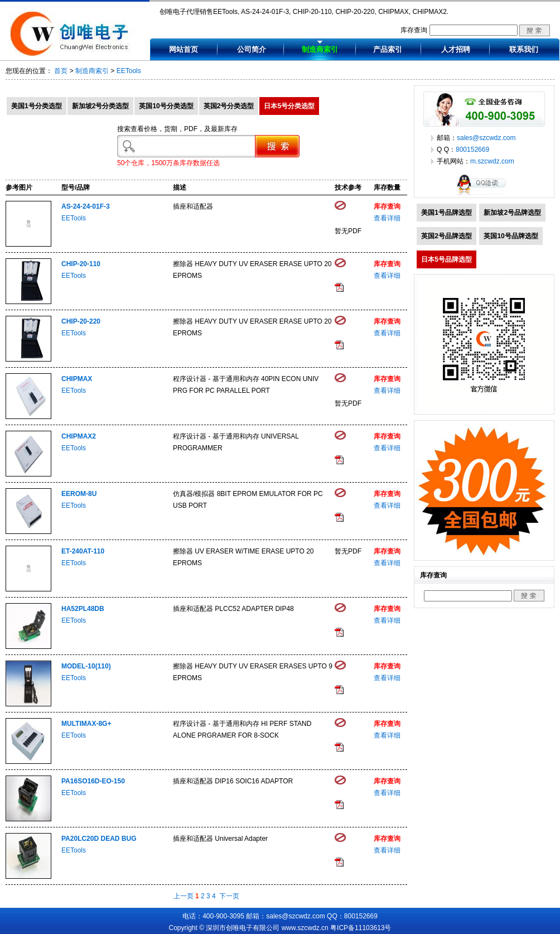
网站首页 (184, 49)
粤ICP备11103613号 (361, 928)
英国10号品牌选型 (511, 236)
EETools (129, 71)
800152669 (472, 150)
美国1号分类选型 (37, 106)
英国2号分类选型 (229, 106)
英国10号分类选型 (166, 106)
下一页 (229, 896)
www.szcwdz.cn (305, 928)
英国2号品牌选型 (446, 236)
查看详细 (387, 218)
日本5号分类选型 (289, 106)
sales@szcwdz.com (486, 138)
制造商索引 (320, 49)
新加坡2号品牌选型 (512, 213)
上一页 (184, 896)
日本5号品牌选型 (446, 259)
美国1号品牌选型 (446, 213)
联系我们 (524, 49)
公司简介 (252, 49)
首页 (61, 71)
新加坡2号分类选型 (101, 106)
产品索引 (388, 49)
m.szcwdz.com (492, 161)
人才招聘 (456, 49)
